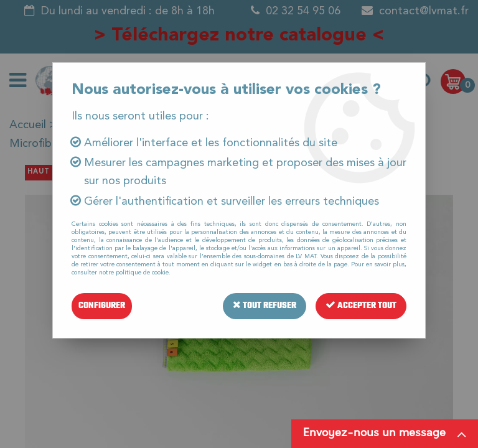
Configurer (102, 306)
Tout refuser (265, 306)
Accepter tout (361, 306)
